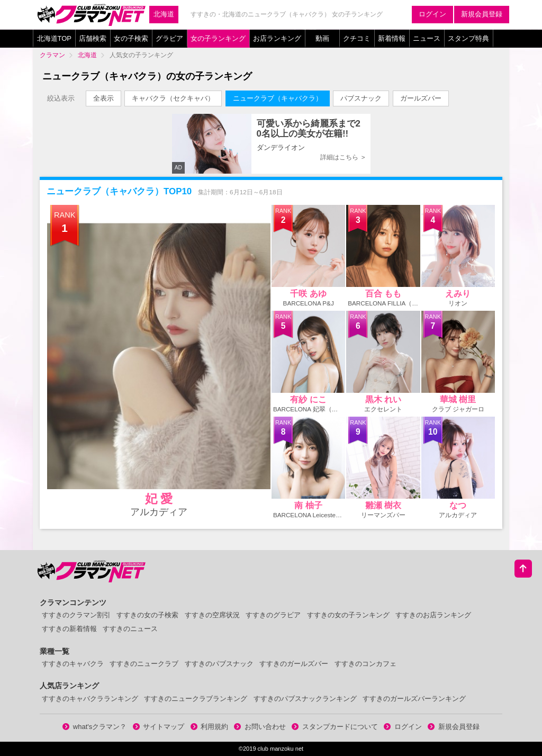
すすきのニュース (130, 629)
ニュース (427, 38)
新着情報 (392, 38)
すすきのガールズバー (294, 664)
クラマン (52, 55)
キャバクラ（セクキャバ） (173, 98)
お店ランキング (277, 38)
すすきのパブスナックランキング (305, 699)
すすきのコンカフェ (365, 664)
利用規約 (210, 727)
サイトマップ (159, 727)
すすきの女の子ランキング (348, 615)
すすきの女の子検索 (147, 615)
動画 (322, 38)
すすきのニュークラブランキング (196, 699)
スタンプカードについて (335, 727)
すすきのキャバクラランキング (90, 699)
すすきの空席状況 (212, 615)
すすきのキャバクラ (73, 664)
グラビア (169, 38)
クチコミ (357, 38)
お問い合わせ (260, 727)
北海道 (164, 14)
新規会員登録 (482, 14)
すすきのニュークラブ (144, 664)
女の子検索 (131, 38)
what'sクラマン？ (94, 727)
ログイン (432, 14)
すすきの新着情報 (69, 629)
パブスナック (361, 98)
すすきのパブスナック (219, 664)
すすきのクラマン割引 (76, 615)
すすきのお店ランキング (433, 615)
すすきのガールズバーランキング (414, 699)
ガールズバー (421, 98)
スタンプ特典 (468, 38)
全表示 (103, 98)
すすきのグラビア (273, 615)
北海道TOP (55, 38)
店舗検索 (93, 38)
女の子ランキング (218, 38)
